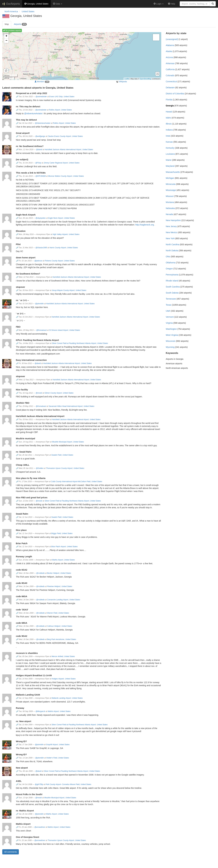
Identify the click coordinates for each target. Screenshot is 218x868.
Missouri (170, 196)
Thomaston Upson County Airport (59, 468)
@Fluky (38, 163)
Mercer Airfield (57, 656)
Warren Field (52, 613)
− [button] (6, 41)
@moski (39, 393)
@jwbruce (38, 261)
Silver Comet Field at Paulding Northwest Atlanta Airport (74, 343)
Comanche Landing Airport (58, 600)
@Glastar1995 (41, 248)
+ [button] (6, 36)
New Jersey (171, 226)
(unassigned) (172, 39)
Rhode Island (172, 281)
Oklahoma (171, 263)
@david (39, 150)
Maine (169, 160)
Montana (170, 202)
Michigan (170, 178)
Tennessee (171, 299)
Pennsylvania (172, 275)
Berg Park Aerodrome (56, 639)
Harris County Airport (58, 248)
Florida (169, 100)
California (170, 69)
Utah (168, 311)
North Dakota (172, 251)
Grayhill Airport (52, 745)
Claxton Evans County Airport (59, 136)
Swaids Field (56, 455)
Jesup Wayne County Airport (63, 290)
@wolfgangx (40, 136)
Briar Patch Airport (59, 547)
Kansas (169, 142)
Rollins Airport (55, 110)
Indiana (169, 130)
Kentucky (170, 148)
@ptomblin (39, 304)
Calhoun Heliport (54, 626)
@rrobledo (40, 573)
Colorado (170, 75)
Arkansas (170, 63)
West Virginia (172, 335)
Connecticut (171, 81)
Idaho (168, 118)
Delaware (170, 88)
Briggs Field (56, 533)
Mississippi (171, 190)
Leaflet (127, 79)
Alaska (169, 51)
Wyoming (170, 347)
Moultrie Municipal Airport (62, 442)
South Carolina (173, 287)
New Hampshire (173, 220)
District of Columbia (175, 94)
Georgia (170, 106)
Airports (20, 24)
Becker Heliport (53, 573)
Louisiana (170, 154)
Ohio (168, 257)
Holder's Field (52, 758)
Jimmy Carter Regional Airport (56, 163)
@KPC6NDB (40, 176)
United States (69, 97)
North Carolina (173, 244)
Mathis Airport (58, 560)
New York (170, 238)
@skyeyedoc (41, 218)
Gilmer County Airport (53, 393)
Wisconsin (171, 341)
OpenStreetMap (146, 79)
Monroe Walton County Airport (60, 176)
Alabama (170, 45)
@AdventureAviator (33, 113)
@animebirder (41, 97)
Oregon (169, 269)
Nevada (169, 214)
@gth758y (39, 784)
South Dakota (172, 293)
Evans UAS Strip (56, 97)
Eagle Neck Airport (56, 218)
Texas (169, 305)
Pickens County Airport (54, 261)
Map (7, 24)
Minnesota (171, 184)
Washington (171, 329)
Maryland (170, 166)
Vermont (170, 317)
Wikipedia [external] (121, 82)
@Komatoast (41, 330)
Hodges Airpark (58, 679)
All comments (11, 852)
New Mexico (171, 232)
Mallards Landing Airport (61, 698)
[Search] (213, 4)
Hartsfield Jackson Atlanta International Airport (63, 150)
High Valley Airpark (60, 234)
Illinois (169, 124)
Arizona (169, 57)
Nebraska (170, 208)
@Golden (40, 468)
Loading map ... (81, 56)
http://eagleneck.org (145, 225)
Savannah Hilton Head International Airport (66, 406)
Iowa (168, 136)
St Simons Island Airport (59, 330)
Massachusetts (173, 172)
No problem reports (12, 30)
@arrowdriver (40, 827)
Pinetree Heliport (54, 586)
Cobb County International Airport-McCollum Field (71, 482)
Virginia (169, 323)
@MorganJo (40, 711)
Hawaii (169, 112)
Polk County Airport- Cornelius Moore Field (62, 784)
